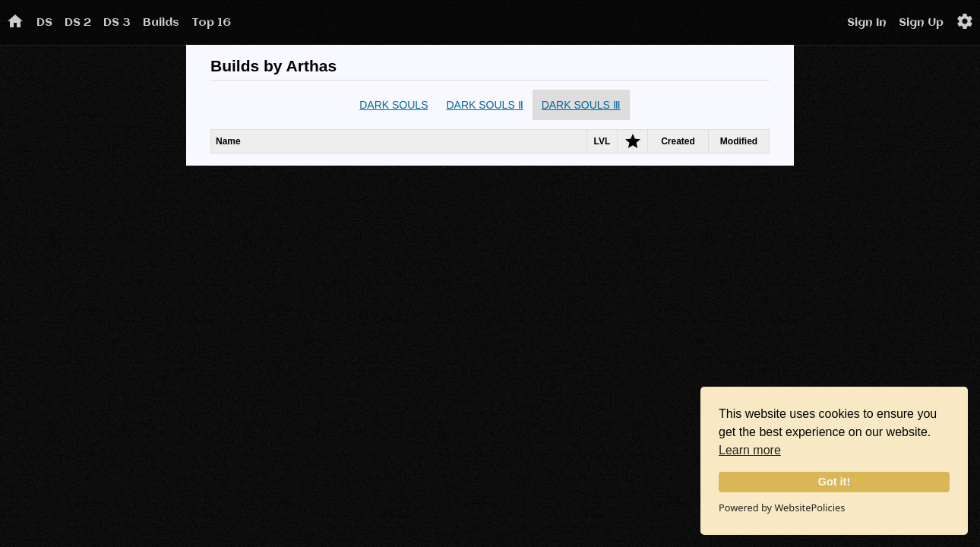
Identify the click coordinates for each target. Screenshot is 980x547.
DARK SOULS (394, 105)
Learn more (750, 450)
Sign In (867, 23)
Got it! (834, 482)
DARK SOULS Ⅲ (581, 105)
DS (44, 23)
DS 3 (117, 23)
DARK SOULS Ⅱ (484, 105)
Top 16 (211, 23)
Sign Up (921, 23)
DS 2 (78, 23)
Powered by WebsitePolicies (782, 507)
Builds (161, 23)
